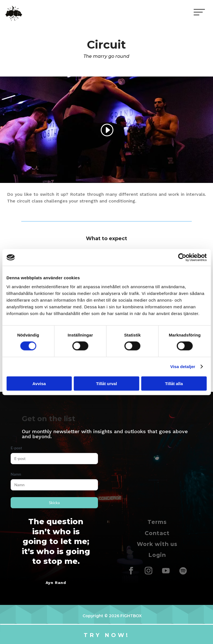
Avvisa (39, 383)
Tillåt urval (106, 383)
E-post (16, 448)
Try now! (107, 635)
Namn (16, 474)
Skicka (54, 503)
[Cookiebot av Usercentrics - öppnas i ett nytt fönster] (182, 257)
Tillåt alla (174, 383)
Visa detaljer (183, 367)
